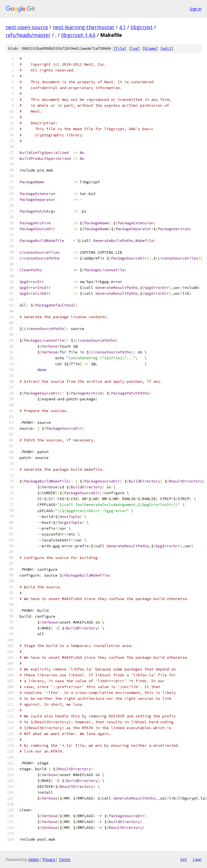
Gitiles (34, 859)
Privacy (49, 859)
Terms (64, 859)
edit (167, 48)
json (197, 859)
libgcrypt (142, 27)
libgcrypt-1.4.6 (78, 35)
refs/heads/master (28, 35)
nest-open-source (27, 27)
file (120, 48)
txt (184, 859)
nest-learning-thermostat (84, 27)
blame (150, 48)
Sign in (196, 9)
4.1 (122, 27)
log (134, 48)
